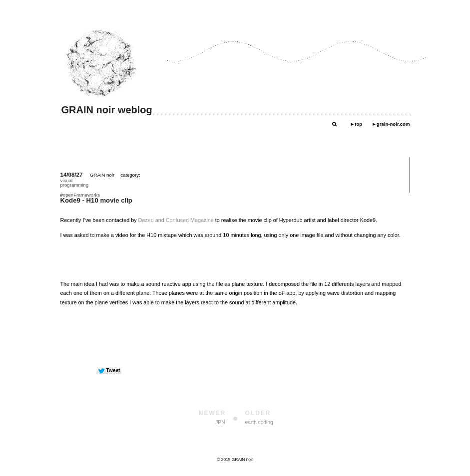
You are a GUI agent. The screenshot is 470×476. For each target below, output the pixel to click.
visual (67, 180)
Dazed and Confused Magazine (176, 220)
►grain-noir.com (391, 124)
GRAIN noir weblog (107, 110)
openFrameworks (81, 195)
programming (75, 185)
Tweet (113, 370)
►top (356, 124)
